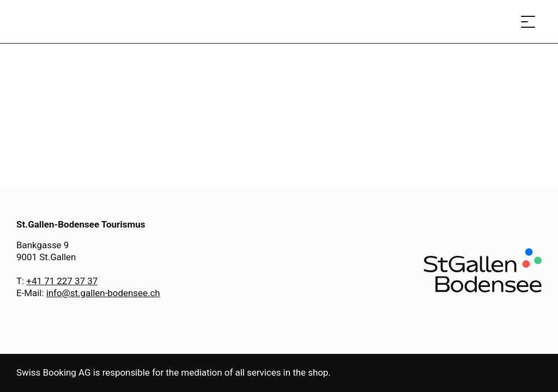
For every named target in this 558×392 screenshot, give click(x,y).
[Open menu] (528, 22)
